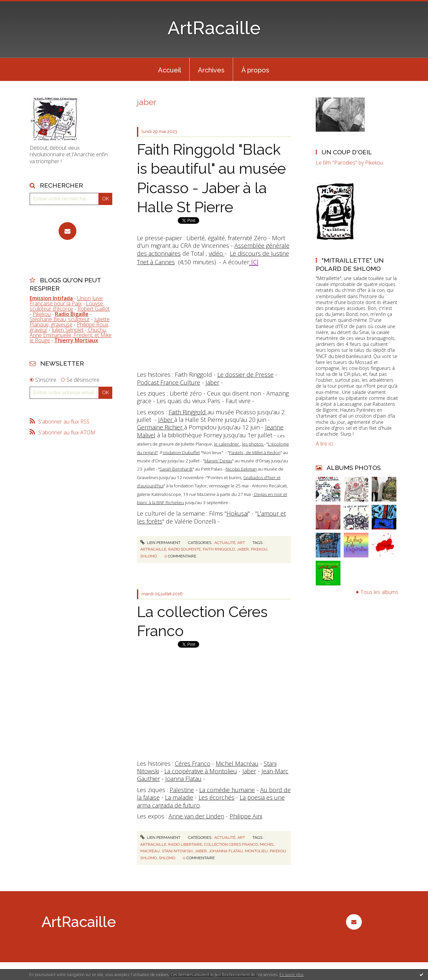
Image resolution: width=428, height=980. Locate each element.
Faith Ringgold (188, 412)
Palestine (182, 790)
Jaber (212, 382)
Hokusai (237, 513)
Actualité (225, 543)
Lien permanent (160, 543)
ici (254, 261)
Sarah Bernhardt (176, 469)
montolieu (256, 851)
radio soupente (185, 549)
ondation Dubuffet (181, 452)
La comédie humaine (227, 790)
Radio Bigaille (72, 314)
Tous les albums (379, 592)
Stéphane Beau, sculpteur (60, 319)
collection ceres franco (231, 844)
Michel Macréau (237, 763)
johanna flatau (226, 851)
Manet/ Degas (218, 461)
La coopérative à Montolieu (201, 771)
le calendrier (227, 444)
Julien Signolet (68, 330)
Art (241, 543)
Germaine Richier (160, 427)
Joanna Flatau (183, 779)
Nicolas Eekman (241, 469)
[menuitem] (170, 69)
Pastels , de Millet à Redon (255, 452)
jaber (243, 549)
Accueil (170, 70)
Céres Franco (193, 763)
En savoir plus (292, 975)
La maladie (179, 797)
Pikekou (42, 314)
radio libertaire (185, 844)
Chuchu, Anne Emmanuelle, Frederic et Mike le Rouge (71, 335)
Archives (211, 70)
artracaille (153, 549)
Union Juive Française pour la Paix (66, 301)
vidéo (217, 253)
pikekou (259, 549)
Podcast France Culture (169, 382)
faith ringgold (219, 549)
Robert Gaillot (94, 309)
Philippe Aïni (246, 816)
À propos (255, 70)
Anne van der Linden (196, 816)
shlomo (148, 556)
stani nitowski (177, 851)
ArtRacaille (214, 28)
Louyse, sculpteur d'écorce (67, 306)
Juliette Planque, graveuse (70, 322)
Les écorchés (216, 797)
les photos (253, 444)
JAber (166, 420)
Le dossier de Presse (245, 374)
